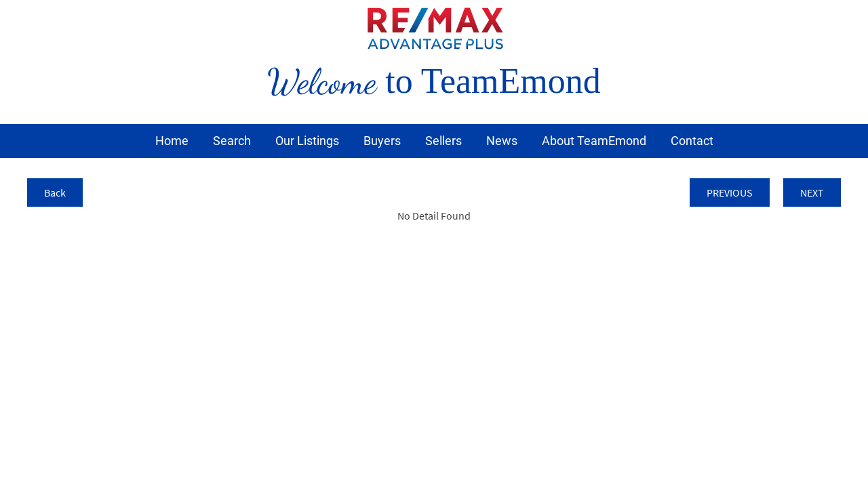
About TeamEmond (594, 141)
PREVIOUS (730, 192)
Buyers (382, 141)
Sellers (443, 141)
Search (232, 141)
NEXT (812, 192)
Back (55, 192)
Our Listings (307, 141)
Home (172, 141)
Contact (692, 141)
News (502, 141)
